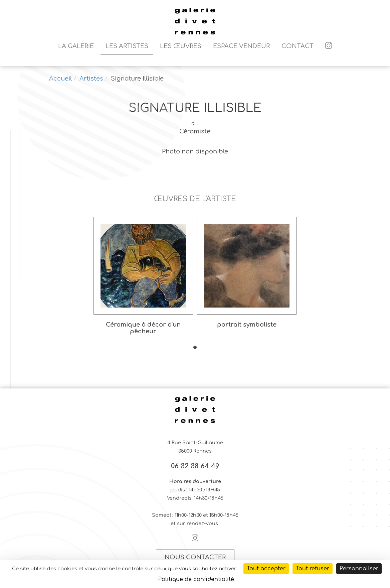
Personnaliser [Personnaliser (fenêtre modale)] (359, 569)
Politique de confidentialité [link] (196, 579)
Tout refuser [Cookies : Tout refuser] (313, 569)
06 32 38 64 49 (195, 466)
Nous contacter (195, 557)
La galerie (76, 46)
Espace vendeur (241, 46)
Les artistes (127, 46)
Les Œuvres (181, 46)
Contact (298, 46)
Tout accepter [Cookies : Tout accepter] (266, 569)
